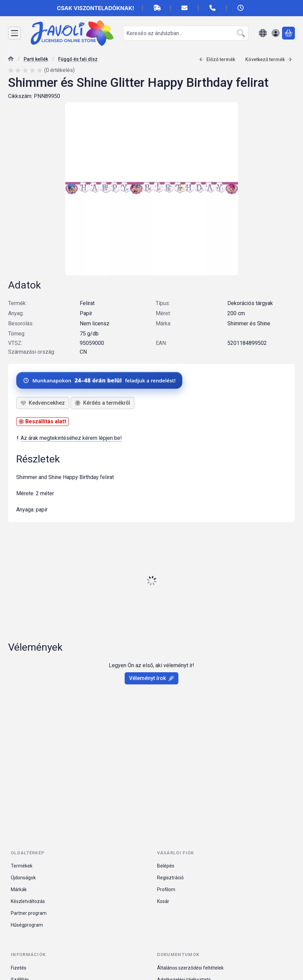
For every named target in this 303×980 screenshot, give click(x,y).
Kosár (163, 901)
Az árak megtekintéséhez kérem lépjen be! (69, 438)
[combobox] (186, 33)
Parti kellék (36, 59)
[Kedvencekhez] (43, 403)
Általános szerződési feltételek (190, 968)
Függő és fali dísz (78, 59)
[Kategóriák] (15, 33)
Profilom (166, 889)
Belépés (166, 866)
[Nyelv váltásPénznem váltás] (263, 33)
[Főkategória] (11, 60)
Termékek (22, 866)
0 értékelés (60, 70)
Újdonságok (23, 878)
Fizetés (19, 968)
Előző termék (217, 59)
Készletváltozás (28, 901)
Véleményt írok (151, 678)
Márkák (19, 889)
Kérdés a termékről (103, 403)
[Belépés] (276, 33)
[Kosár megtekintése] (288, 33)
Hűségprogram (27, 925)
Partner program (29, 913)
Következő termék (269, 59)
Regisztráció (170, 878)
